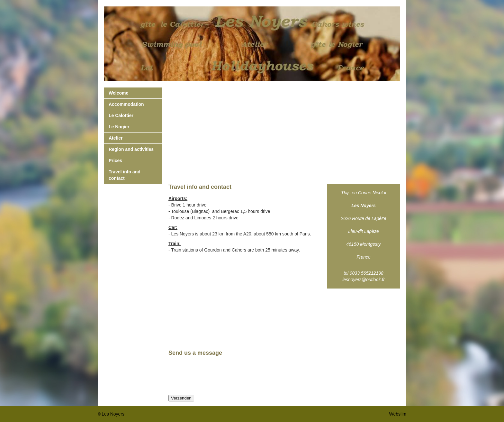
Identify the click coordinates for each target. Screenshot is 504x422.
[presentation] (217, 376)
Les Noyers (113, 414)
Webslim (398, 414)
